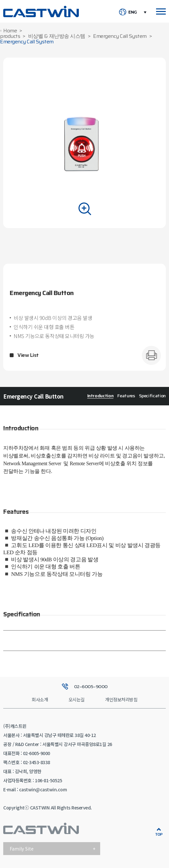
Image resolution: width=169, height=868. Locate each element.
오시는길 (77, 699)
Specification (152, 396)
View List (28, 355)
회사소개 (40, 699)
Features (126, 396)
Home (10, 31)
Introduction (100, 396)
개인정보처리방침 (121, 699)
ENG (133, 12)
